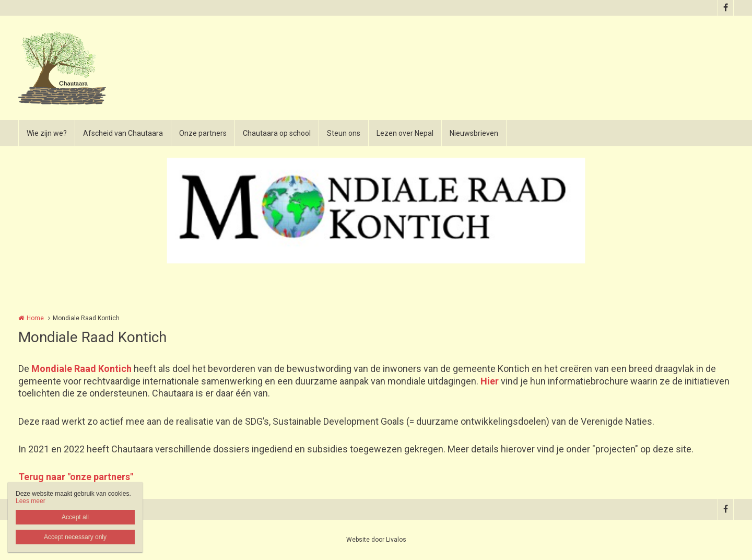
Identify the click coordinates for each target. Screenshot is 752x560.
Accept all (75, 517)
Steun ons (344, 133)
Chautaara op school (277, 133)
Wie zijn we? (47, 133)
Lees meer (31, 501)
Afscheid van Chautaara (123, 133)
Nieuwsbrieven (474, 133)
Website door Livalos (376, 540)
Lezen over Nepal (405, 133)
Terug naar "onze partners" (76, 477)
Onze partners (203, 133)
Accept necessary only (75, 537)
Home (35, 318)
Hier (490, 381)
